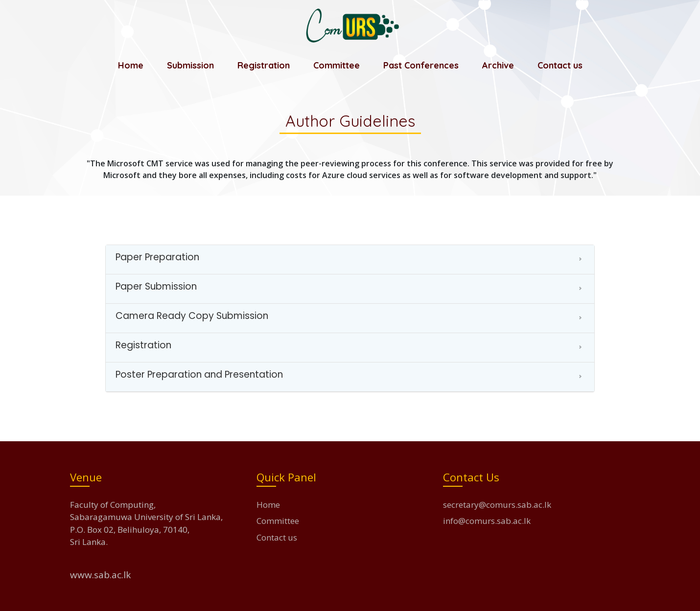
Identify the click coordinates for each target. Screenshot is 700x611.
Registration (264, 65)
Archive (498, 65)
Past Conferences (421, 65)
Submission (190, 65)
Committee (337, 65)
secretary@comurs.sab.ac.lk (497, 505)
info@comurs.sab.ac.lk (487, 521)
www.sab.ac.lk (100, 575)
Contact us (560, 65)
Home (131, 65)
